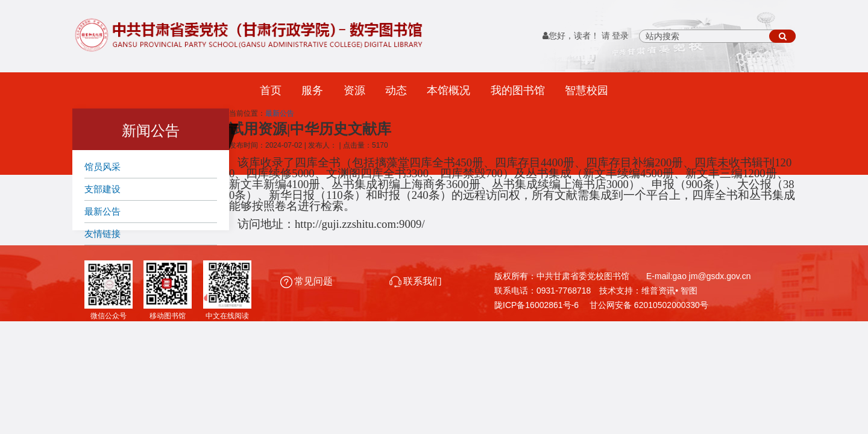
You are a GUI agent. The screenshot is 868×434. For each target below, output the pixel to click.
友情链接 (102, 234)
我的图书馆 (518, 90)
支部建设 (102, 189)
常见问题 (308, 281)
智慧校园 (587, 90)
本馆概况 (448, 90)
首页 (271, 90)
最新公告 (102, 211)
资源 (354, 90)
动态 (396, 90)
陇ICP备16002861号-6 (536, 305)
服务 (312, 90)
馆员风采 (102, 167)
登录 (620, 36)
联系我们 (416, 281)
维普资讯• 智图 (669, 291)
